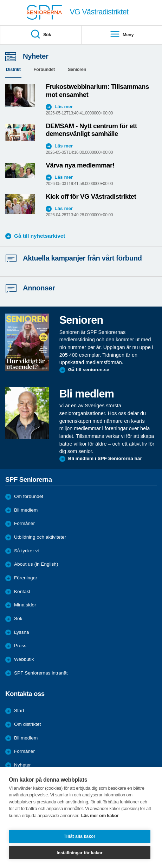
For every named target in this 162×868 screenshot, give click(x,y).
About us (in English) (36, 564)
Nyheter (22, 765)
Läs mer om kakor (100, 816)
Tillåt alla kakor (80, 836)
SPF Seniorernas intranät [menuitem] (41, 673)
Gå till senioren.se (89, 370)
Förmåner (24, 523)
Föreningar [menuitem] (26, 578)
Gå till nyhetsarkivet (40, 236)
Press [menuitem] (20, 646)
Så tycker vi (26, 551)
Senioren (77, 69)
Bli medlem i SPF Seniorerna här (105, 458)
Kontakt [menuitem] (22, 591)
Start (19, 711)
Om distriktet (27, 724)
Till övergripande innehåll (0, 0)
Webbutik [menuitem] (24, 659)
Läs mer (64, 107)
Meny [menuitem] (122, 35)
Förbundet (44, 69)
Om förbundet (29, 496)
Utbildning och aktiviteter (40, 537)
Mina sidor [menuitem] (25, 605)
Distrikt (13, 69)
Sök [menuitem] (41, 35)
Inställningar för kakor (80, 853)
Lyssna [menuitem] (22, 632)
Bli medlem (26, 510)
